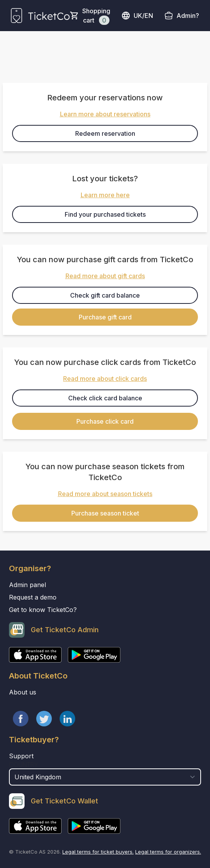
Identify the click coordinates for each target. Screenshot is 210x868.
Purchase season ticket (105, 513)
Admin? (188, 16)
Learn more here (105, 195)
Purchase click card (105, 421)
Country (24, 765)
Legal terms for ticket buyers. (98, 852)
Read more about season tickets (105, 494)
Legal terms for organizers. (168, 852)
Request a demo (33, 597)
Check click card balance (105, 398)
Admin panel (27, 585)
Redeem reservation (105, 133)
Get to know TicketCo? (43, 610)
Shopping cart (96, 16)
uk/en (137, 16)
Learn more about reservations (105, 114)
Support (21, 756)
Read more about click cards (105, 379)
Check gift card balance (105, 295)
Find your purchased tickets (105, 214)
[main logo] (40, 16)
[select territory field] (105, 777)
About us (23, 692)
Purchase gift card (105, 317)
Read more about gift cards (105, 276)
